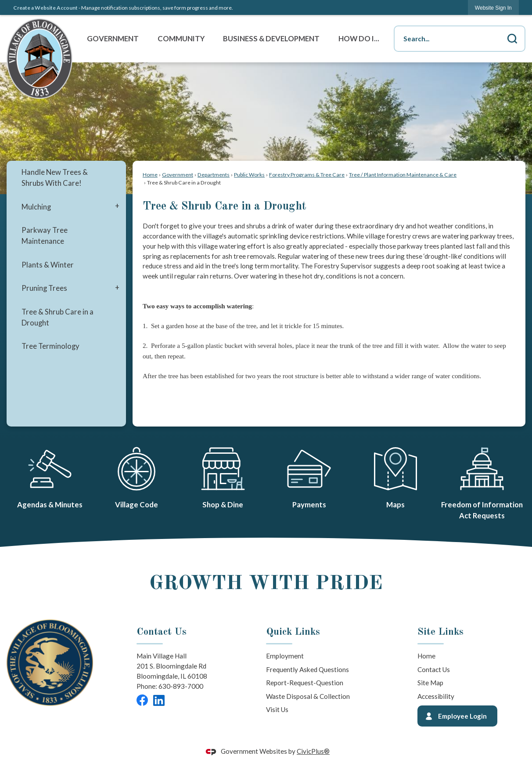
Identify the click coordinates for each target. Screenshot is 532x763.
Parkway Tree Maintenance (45, 236)
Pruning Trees (44, 288)
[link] (493, 8)
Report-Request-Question (305, 683)
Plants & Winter (48, 265)
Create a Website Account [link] (45, 8)
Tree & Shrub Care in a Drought (58, 317)
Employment (285, 656)
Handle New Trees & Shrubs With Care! (55, 178)
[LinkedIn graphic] (159, 700)
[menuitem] (66, 178)
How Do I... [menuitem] (359, 39)
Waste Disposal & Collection (308, 696)
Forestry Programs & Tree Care (307, 175)
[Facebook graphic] (142, 700)
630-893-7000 (181, 686)
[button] (512, 39)
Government (178, 175)
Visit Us (277, 709)
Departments (214, 175)
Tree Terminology (50, 346)
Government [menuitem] (113, 39)
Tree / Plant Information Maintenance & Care (403, 175)
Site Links (440, 632)
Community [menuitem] (181, 39)
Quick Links (293, 632)
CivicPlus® (313, 751)
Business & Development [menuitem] (271, 39)
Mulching (36, 207)
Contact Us (434, 669)
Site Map (430, 683)
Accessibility (436, 696)
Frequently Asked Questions (307, 669)
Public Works (249, 175)
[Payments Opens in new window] (309, 476)
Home (150, 175)
